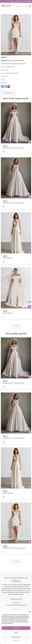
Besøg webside (8, 93)
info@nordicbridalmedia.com (18, 605)
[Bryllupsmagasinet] (13, 6)
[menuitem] (12, 1)
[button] (30, 612)
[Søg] (22, 6)
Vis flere (16, 326)
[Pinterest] (9, 86)
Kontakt (29, 1)
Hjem (12, 1)
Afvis (16, 633)
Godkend (16, 628)
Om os (24, 1)
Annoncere (18, 1)
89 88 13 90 (17, 603)
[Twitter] (5, 86)
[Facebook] (2, 86)
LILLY (5, 146)
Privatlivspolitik (16, 641)
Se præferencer (16, 637)
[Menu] (29, 6)
